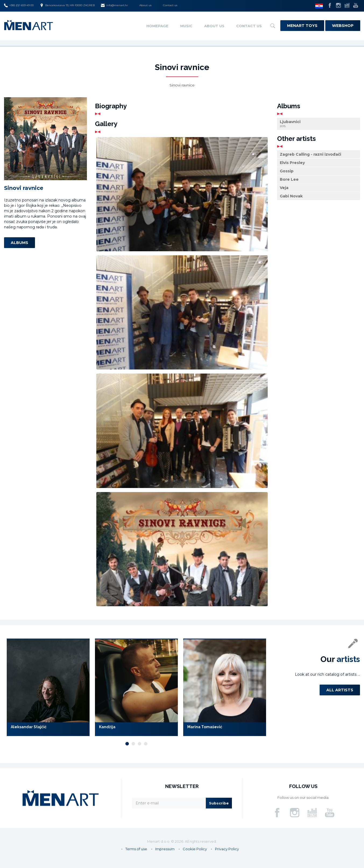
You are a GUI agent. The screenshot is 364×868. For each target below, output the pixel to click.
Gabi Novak (291, 196)
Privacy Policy (227, 849)
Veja (284, 188)
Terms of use (136, 849)
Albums (20, 243)
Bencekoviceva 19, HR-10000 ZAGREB (67, 5)
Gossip (287, 171)
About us (145, 5)
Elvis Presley (292, 163)
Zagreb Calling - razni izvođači (310, 154)
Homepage (157, 26)
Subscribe (219, 803)
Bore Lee (289, 179)
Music (186, 26)
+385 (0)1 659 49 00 (19, 5)
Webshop (343, 26)
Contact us (170, 5)
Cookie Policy (195, 849)
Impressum (165, 849)
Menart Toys (302, 26)
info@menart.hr (114, 5)
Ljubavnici (319, 124)
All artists (340, 690)
